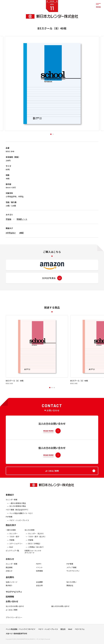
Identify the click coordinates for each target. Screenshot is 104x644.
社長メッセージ (12, 585)
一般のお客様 (11, 533)
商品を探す (11, 528)
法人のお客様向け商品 (18, 510)
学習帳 (8, 219)
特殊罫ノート (22, 219)
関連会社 (70, 589)
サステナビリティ (73, 574)
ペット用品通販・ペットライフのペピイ (21, 631)
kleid (11, 550)
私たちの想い (71, 585)
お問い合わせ (12, 605)
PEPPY (39, 567)
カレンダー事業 (12, 503)
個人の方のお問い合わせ (60, 610)
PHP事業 (9, 520)
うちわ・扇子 (14, 540)
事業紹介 (10, 498)
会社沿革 (39, 589)
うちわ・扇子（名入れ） (37, 540)
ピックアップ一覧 (12, 554)
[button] (51, 134)
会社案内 (10, 580)
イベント (39, 571)
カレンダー (13, 537)
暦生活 (63, 631)
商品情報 (9, 571)
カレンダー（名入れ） (36, 537)
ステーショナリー (16, 547)
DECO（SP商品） (35, 547)
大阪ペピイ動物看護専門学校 (16, 635)
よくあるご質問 (12, 613)
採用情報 (39, 574)
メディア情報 (71, 571)
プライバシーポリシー (14, 621)
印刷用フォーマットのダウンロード (33, 555)
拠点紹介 (9, 589)
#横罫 (21, 233)
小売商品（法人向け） (36, 550)
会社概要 (39, 585)
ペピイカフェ (80, 631)
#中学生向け (11, 233)
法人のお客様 (29, 533)
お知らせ (10, 562)
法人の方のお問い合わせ (15, 610)
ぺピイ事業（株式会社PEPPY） (17, 513)
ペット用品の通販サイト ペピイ (21, 517)
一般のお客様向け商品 (18, 506)
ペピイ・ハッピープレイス (19, 524)
